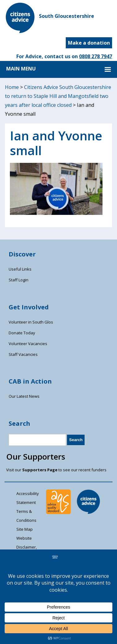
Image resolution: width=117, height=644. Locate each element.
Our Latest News (24, 396)
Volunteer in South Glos (31, 322)
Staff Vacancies (23, 354)
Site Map (25, 529)
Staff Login (19, 280)
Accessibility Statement (28, 498)
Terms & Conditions (26, 516)
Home (12, 87)
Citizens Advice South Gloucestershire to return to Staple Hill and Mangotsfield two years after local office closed (58, 96)
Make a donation (89, 43)
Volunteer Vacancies (28, 344)
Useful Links (20, 269)
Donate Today (22, 333)
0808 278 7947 (96, 56)
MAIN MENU (21, 69)
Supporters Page (40, 470)
